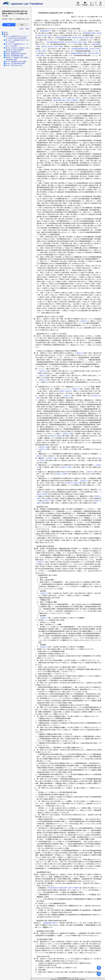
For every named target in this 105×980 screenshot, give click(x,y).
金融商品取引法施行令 (51, 923)
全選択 (21, 29)
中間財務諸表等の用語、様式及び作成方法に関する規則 (74, 38)
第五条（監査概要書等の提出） (15, 56)
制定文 (6, 32)
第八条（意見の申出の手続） (15, 65)
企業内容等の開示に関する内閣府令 (66, 100)
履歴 (22, 25)
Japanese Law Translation (23, 4)
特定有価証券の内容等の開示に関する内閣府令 (64, 888)
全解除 (27, 29)
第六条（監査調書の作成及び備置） (17, 61)
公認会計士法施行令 (65, 391)
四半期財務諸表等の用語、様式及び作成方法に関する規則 (67, 42)
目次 (9, 25)
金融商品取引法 (45, 31)
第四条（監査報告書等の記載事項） (17, 54)
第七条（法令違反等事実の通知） (16, 63)
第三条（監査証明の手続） (14, 52)
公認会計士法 (84, 321)
